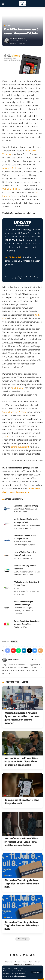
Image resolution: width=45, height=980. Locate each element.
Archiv (9, 25)
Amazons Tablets (10, 168)
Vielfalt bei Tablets (11, 189)
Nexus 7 (7, 437)
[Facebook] (33, 660)
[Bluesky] (31, 955)
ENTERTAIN (10, 754)
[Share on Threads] (29, 651)
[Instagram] (39, 660)
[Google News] (14, 955)
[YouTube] (36, 660)
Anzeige (9, 708)
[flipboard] (24, 955)
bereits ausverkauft (20, 447)
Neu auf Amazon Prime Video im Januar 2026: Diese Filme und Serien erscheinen (21, 762)
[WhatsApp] (27, 955)
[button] (37, 972)
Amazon (14, 641)
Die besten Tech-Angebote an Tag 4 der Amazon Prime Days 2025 (22, 884)
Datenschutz (19, 976)
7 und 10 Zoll (17, 388)
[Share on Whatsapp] (19, 651)
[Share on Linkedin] (24, 651)
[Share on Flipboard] (13, 651)
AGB (20, 279)
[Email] (40, 651)
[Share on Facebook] (8, 651)
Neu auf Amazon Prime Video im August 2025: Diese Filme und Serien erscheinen (21, 842)
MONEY (18, 708)
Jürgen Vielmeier (18, 38)
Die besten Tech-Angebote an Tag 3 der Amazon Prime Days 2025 (22, 926)
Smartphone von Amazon (14, 412)
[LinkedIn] (20, 955)
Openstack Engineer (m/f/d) (26, 506)
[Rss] (42, 660)
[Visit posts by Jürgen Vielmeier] (7, 41)
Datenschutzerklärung (32, 277)
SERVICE (9, 876)
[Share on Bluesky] (35, 651)
